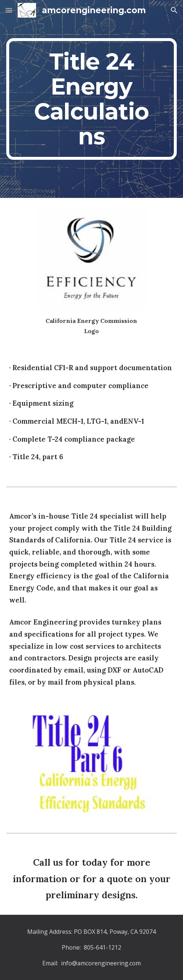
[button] (9, 10)
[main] (91, 99)
